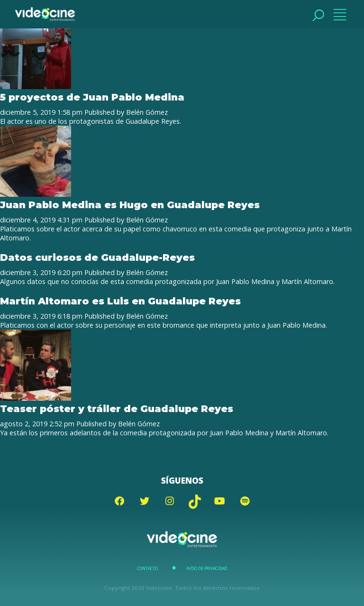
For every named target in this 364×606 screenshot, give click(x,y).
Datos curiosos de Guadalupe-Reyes (97, 257)
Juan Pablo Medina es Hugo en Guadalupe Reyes (130, 205)
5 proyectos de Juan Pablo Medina (92, 97)
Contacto (147, 569)
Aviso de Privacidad (207, 569)
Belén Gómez (147, 112)
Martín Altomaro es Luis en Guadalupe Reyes (120, 301)
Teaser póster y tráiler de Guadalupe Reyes (117, 409)
